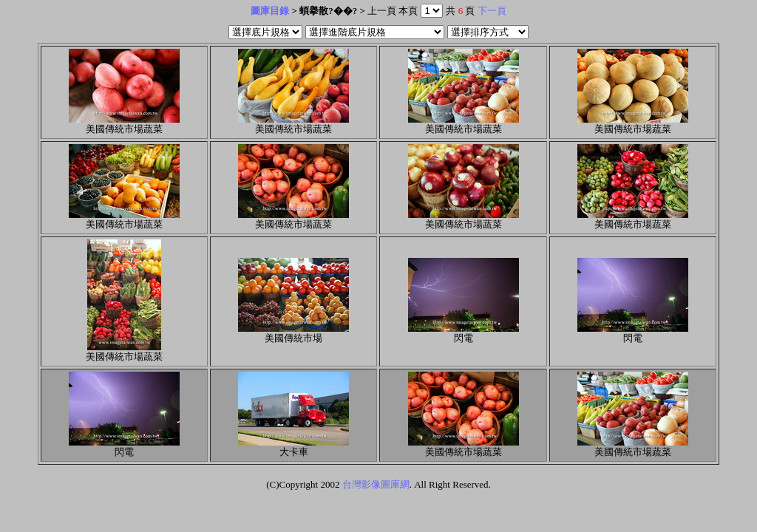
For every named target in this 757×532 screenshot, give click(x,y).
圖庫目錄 (270, 11)
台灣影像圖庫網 (376, 484)
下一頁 (492, 11)
